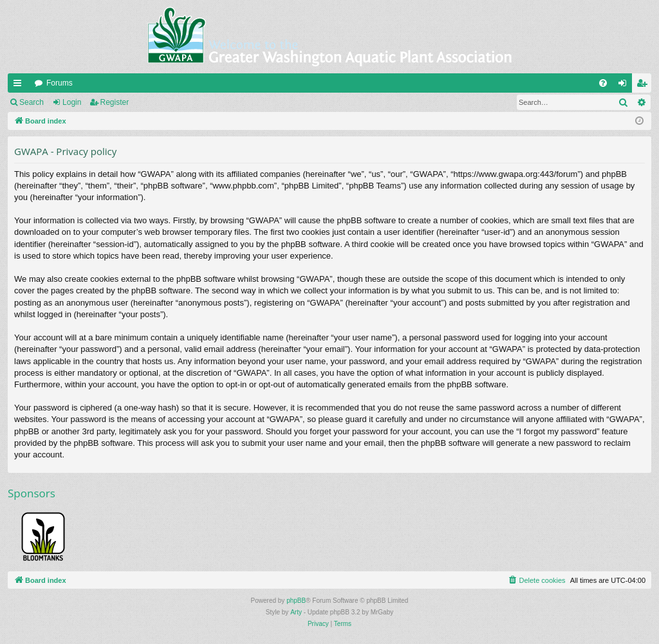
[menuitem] (603, 83)
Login (72, 102)
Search (32, 102)
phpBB (296, 601)
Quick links (20, 86)
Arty (296, 612)
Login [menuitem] (625, 86)
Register (115, 102)
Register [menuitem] (645, 86)
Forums (60, 83)
